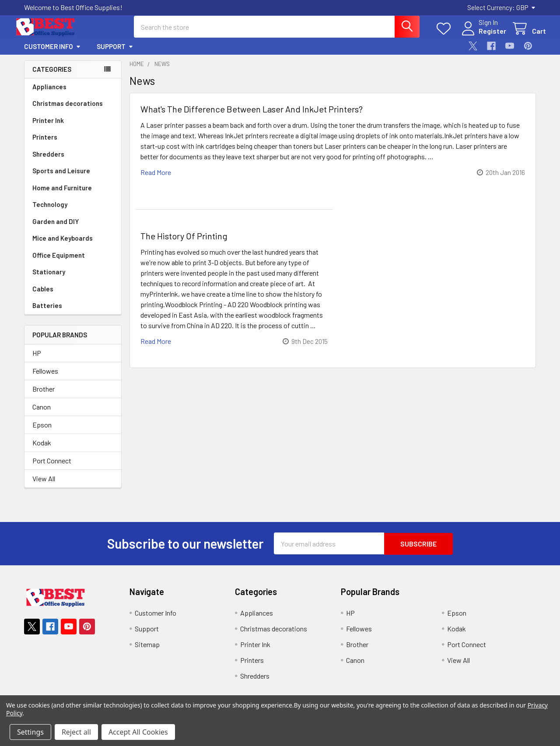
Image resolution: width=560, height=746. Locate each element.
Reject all (76, 732)
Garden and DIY (56, 229)
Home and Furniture (62, 195)
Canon (42, 415)
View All (44, 486)
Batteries (47, 313)
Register (482, 36)
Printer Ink (48, 128)
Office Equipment (59, 263)
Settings (30, 732)
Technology (50, 212)
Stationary (49, 279)
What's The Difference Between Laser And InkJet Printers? (252, 116)
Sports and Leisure (61, 178)
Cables (43, 296)
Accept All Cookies (138, 732)
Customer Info (52, 54)
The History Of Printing (184, 243)
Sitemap (147, 652)
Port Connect (52, 468)
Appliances (49, 94)
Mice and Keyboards (63, 245)
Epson (42, 433)
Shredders (48, 161)
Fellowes (45, 379)
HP (37, 361)
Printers (45, 144)
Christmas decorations (68, 111)
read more (156, 180)
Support (115, 54)
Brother (44, 397)
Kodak (42, 450)
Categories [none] (52, 77)
